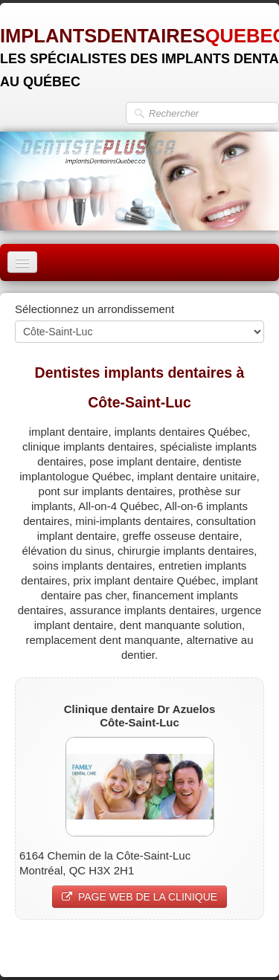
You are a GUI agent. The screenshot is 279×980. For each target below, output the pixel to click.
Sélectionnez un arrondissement (94, 309)
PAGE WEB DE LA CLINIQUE (139, 897)
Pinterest (242, 948)
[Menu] (22, 262)
